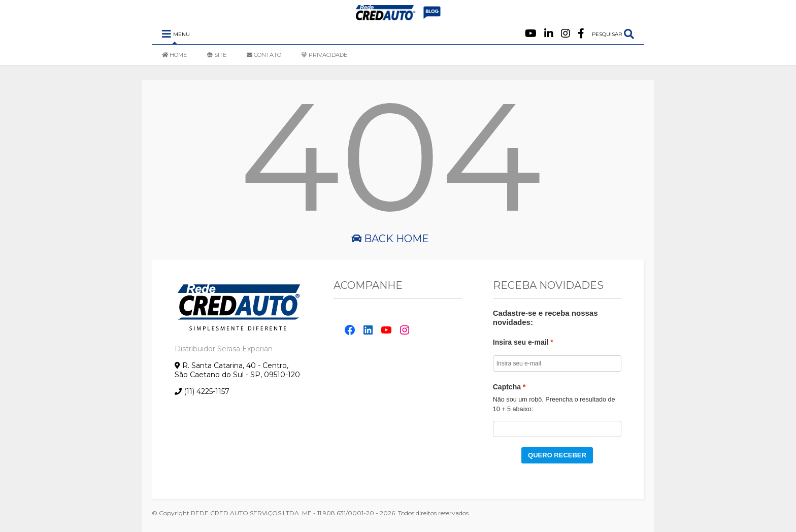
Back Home (390, 239)
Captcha (507, 387)
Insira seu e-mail (521, 342)
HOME (174, 55)
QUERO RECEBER (557, 455)
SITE (217, 55)
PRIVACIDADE (324, 55)
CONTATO (264, 55)
